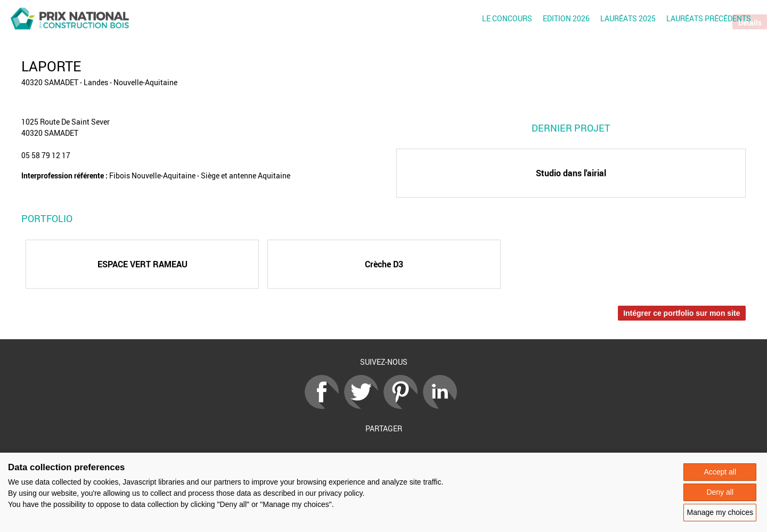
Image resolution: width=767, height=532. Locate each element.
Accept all (720, 472)
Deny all (720, 492)
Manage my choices (720, 512)
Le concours (507, 18)
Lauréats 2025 (628, 18)
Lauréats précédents (709, 18)
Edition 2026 (566, 18)
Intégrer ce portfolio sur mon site (682, 313)
